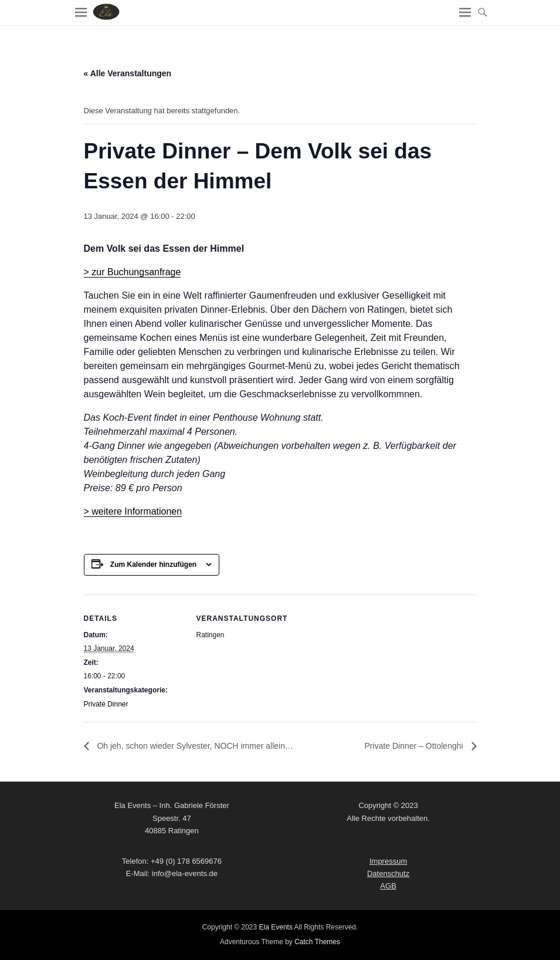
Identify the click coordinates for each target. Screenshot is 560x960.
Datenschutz (388, 873)
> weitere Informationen (133, 511)
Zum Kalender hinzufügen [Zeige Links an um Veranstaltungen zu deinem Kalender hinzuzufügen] (153, 564)
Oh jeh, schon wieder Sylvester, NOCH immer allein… (194, 746)
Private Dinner (106, 704)
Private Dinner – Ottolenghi (415, 746)
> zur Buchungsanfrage (133, 272)
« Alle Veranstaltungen (128, 73)
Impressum (388, 861)
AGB (388, 886)
